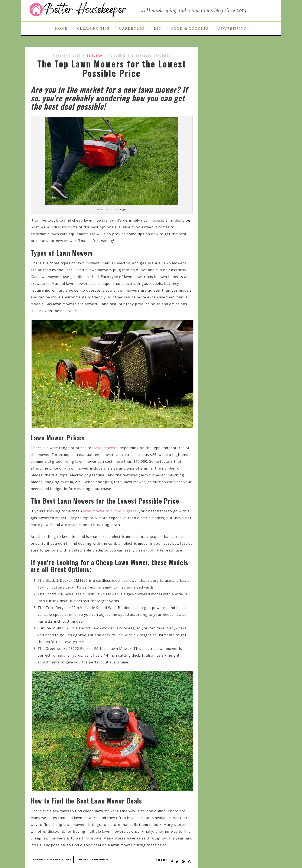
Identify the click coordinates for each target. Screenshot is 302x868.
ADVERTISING (232, 29)
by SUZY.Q (95, 55)
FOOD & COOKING (190, 28)
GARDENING (132, 28)
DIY (158, 28)
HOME (61, 28)
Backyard (144, 55)
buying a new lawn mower (52, 859)
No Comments (119, 55)
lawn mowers (106, 448)
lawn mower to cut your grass (110, 511)
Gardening (162, 55)
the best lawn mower (93, 859)
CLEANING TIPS (93, 28)
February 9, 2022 (67, 55)
